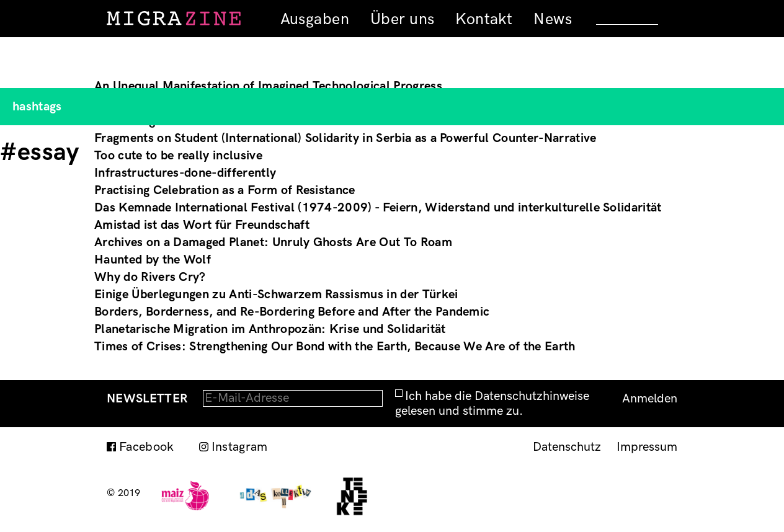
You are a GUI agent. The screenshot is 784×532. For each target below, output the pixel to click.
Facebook (147, 447)
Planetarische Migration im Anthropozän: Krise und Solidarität (270, 329)
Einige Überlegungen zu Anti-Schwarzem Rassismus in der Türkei (276, 295)
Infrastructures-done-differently (185, 173)
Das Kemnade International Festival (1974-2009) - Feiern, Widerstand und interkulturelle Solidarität (378, 208)
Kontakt (484, 19)
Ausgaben (315, 19)
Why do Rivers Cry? (150, 277)
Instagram (240, 447)
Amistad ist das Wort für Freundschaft (202, 225)
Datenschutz (567, 447)
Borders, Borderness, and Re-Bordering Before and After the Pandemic (292, 312)
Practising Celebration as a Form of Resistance (225, 190)
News (553, 19)
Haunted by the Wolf (153, 260)
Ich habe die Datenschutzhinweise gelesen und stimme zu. (492, 404)
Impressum (647, 447)
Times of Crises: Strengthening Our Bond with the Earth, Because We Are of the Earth (335, 347)
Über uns (402, 19)
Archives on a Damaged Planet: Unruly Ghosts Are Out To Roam (273, 242)
